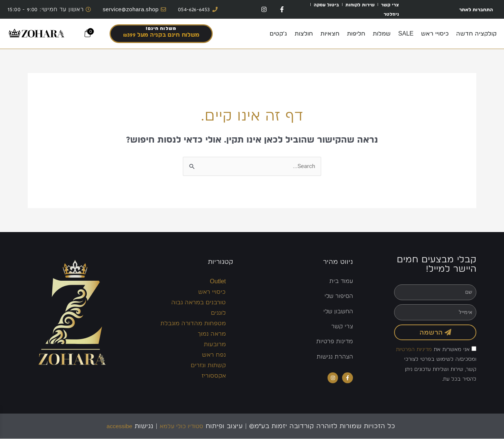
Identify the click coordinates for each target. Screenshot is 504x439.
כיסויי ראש (435, 33)
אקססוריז (214, 376)
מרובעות (215, 345)
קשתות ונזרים (208, 365)
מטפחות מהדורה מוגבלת (193, 324)
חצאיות (330, 33)
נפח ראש (214, 355)
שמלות (382, 33)
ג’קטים (278, 33)
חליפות (356, 33)
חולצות (304, 33)
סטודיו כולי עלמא (184, 426)
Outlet (218, 282)
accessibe (115, 426)
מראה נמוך (212, 334)
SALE (406, 33)
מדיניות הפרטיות (414, 350)
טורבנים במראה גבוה (199, 303)
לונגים (218, 313)
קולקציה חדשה (476, 33)
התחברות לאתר (473, 9)
